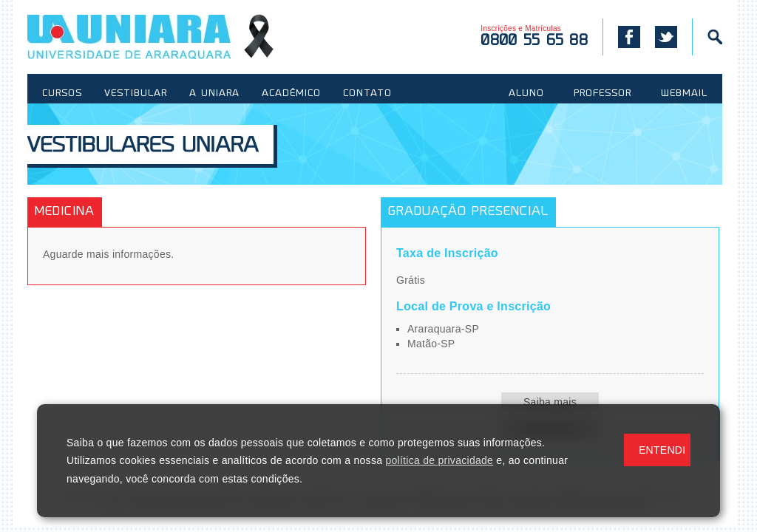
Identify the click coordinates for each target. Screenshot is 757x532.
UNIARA (150, 37)
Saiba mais (550, 402)
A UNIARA (214, 94)
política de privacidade (439, 460)
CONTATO (367, 94)
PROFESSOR (602, 94)
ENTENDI (662, 450)
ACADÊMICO (291, 94)
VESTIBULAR (136, 94)
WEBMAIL (684, 94)
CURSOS (62, 94)
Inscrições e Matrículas (534, 37)
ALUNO (526, 94)
